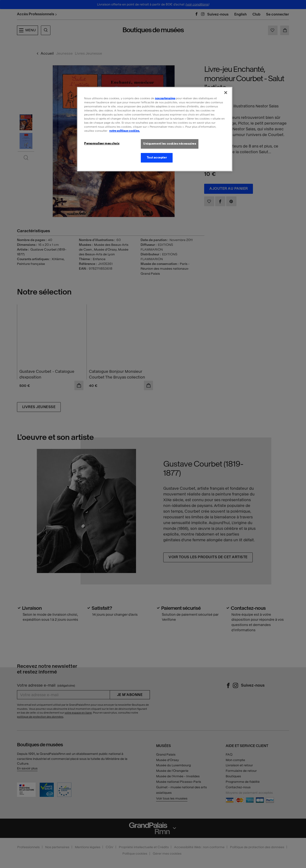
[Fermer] (226, 93)
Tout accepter (157, 158)
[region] (155, 129)
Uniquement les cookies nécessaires (170, 144)
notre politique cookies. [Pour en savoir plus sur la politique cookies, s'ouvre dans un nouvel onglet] (125, 131)
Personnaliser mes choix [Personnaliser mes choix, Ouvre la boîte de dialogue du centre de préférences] (102, 143)
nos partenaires (165, 98)
